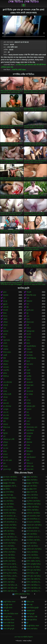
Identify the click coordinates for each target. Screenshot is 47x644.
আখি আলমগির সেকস (33, 516)
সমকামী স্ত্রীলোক (31, 358)
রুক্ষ (4, 421)
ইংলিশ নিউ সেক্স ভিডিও (10, 570)
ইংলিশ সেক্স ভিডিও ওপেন (34, 585)
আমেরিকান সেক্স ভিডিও (10, 540)
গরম (5, 328)
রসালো (5, 454)
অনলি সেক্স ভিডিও (32, 498)
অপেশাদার (30, 355)
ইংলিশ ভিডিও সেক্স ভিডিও (11, 576)
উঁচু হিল (5, 433)
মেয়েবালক (30, 433)
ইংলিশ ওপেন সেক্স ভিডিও (11, 564)
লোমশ (5, 343)
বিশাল (28, 424)
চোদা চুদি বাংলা (8, 605)
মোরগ (5, 400)
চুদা (27, 623)
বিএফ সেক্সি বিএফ (9, 623)
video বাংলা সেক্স (32, 492)
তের (28, 316)
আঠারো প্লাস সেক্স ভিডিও (34, 525)
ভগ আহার (30, 394)
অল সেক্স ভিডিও (8, 507)
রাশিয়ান (5, 442)
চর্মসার (5, 373)
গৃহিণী (28, 388)
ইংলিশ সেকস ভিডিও (9, 579)
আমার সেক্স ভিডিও (9, 534)
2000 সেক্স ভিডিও (32, 477)
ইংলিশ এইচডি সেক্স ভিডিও (34, 561)
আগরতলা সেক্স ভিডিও (33, 522)
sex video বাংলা (32, 489)
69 (4, 430)
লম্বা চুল (29, 436)
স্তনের (5, 451)
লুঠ (27, 313)
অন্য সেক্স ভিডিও (8, 501)
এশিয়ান (5, 322)
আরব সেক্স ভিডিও (9, 546)
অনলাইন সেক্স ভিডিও (10, 498)
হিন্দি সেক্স (29, 605)
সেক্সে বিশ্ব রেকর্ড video (19, 70)
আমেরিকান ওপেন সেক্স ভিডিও (34, 537)
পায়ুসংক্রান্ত (6, 340)
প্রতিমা (28, 454)
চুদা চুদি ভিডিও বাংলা (33, 626)
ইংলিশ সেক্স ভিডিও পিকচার (34, 591)
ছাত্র (28, 412)
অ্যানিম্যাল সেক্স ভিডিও (33, 513)
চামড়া (28, 343)
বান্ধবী (28, 370)
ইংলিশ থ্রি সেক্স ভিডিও (33, 567)
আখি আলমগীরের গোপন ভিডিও (11, 519)
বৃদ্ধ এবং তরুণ (7, 460)
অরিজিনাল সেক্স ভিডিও (34, 504)
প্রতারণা (29, 409)
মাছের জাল (30, 469)
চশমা (28, 415)
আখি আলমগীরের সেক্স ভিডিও (11, 522)
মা (4, 379)
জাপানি (29, 334)
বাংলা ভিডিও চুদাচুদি (33, 608)
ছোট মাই (36, 65)
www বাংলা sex (8, 495)
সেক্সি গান (6, 611)
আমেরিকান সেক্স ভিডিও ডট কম (34, 540)
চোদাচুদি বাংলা (7, 617)
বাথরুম (5, 466)
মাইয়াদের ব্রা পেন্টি (9, 439)
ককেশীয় (29, 376)
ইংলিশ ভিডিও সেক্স (32, 573)
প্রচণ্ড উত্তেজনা (31, 457)
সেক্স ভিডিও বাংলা (9, 620)
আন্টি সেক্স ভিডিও (9, 531)
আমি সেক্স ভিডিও (32, 534)
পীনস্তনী (29, 292)
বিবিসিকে (6, 376)
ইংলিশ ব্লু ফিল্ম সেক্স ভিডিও (11, 573)
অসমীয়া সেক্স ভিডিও (33, 507)
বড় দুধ (5, 301)
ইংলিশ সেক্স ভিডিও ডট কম (34, 588)
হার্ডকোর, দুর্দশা (31, 406)
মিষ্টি (4, 358)
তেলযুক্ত (6, 409)
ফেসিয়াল (4, 67)
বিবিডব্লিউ (30, 451)
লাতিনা (29, 403)
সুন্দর (28, 319)
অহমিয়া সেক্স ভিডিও (33, 510)
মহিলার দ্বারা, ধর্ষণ (32, 427)
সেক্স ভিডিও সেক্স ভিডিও (23, 2)
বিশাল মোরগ (7, 352)
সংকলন (29, 349)
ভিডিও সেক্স (30, 602)
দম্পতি (5, 388)
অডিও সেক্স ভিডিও (32, 495)
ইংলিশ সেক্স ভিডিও (9, 582)
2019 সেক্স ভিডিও (32, 480)
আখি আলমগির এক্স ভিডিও (11, 516)
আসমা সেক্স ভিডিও (9, 555)
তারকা (5, 391)
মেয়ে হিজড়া (30, 430)
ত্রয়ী (40, 65)
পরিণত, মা (30, 463)
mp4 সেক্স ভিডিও (32, 486)
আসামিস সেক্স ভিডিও (33, 558)
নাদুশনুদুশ (6, 418)
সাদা (12, 67)
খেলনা (5, 334)
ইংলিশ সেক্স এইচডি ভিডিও (34, 579)
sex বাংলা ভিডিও (8, 492)
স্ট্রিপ (4, 337)
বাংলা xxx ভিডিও (32, 620)
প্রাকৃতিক (6, 349)
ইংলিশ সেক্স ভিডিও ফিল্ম (22, 594)
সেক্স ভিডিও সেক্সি (32, 617)
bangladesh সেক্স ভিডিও (11, 486)
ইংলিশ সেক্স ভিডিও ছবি (10, 588)
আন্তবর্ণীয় (6, 370)
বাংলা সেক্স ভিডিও (32, 629)
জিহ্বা (28, 448)
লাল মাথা (6, 367)
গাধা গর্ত (6, 412)
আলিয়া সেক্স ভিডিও (9, 552)
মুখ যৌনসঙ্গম (7, 406)
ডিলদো (29, 379)
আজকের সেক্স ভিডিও (10, 525)
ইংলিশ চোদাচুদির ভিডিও (34, 564)
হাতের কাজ (30, 385)
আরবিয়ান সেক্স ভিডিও (10, 549)
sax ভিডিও (7, 489)
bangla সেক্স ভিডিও (33, 483)
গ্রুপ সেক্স (6, 415)
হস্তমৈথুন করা (30, 331)
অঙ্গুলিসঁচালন (31, 346)
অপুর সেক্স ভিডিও (9, 504)
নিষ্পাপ (44, 65)
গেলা (28, 421)
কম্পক (28, 400)
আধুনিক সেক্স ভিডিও (33, 528)
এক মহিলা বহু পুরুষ (21, 65)
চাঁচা (28, 307)
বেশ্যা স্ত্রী (6, 385)
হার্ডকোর (6, 295)
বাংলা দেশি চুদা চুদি (9, 629)
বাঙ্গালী (5, 445)
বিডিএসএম (7, 427)
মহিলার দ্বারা (30, 322)
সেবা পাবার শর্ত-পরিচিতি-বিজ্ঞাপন (23, 637)
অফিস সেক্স (30, 466)
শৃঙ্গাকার (29, 337)
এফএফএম (30, 391)
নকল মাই (6, 403)
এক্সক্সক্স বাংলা (31, 611)
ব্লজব (8, 67)
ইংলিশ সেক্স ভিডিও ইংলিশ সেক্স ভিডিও (34, 582)
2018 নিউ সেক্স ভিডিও (10, 480)
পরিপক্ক (5, 397)
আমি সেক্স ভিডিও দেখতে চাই (11, 537)
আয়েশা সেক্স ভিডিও (9, 543)
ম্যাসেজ (5, 457)
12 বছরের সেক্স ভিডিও (10, 477)
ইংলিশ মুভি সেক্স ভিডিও (34, 576)
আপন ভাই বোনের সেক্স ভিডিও (34, 531)
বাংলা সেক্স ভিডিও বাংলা (11, 614)
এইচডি (5, 319)
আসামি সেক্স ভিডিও (9, 558)
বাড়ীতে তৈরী (7, 394)
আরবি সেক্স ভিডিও (32, 546)
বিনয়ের (5, 346)
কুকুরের (5, 304)
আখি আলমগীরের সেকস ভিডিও (34, 519)
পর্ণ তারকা (29, 352)
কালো (28, 361)
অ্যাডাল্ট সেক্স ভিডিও (9, 513)
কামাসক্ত (30, 65)
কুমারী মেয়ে (30, 310)
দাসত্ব (28, 445)
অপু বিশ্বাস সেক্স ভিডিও (33, 501)
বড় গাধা (6, 448)
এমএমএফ (30, 382)
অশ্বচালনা (29, 301)
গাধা (28, 298)
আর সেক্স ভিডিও (32, 543)
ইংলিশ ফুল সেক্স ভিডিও (34, 570)
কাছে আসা (30, 364)
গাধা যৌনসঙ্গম (7, 382)
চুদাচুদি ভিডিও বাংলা (9, 602)
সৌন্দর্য (5, 325)
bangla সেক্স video (9, 483)
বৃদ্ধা (4, 463)
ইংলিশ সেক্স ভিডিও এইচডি (11, 585)
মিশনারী (5, 310)
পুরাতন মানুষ (7, 469)
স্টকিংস (29, 328)
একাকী (5, 355)
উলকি (28, 373)
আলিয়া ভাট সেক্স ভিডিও (34, 549)
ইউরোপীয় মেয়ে (31, 295)
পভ (28, 367)
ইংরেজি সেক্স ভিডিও (9, 561)
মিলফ (5, 313)
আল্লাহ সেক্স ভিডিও (32, 552)
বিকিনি (28, 439)
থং (27, 397)
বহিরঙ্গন (6, 364)
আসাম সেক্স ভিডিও (32, 555)
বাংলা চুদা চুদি (30, 614)
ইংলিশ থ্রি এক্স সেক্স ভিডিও (11, 567)
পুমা (4, 436)
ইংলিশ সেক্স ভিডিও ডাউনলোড (11, 591)
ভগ (4, 298)
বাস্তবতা (6, 424)
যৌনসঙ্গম (29, 442)
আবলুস (29, 418)
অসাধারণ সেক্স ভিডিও (10, 510)
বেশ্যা (28, 340)
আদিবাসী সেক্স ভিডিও (10, 528)
